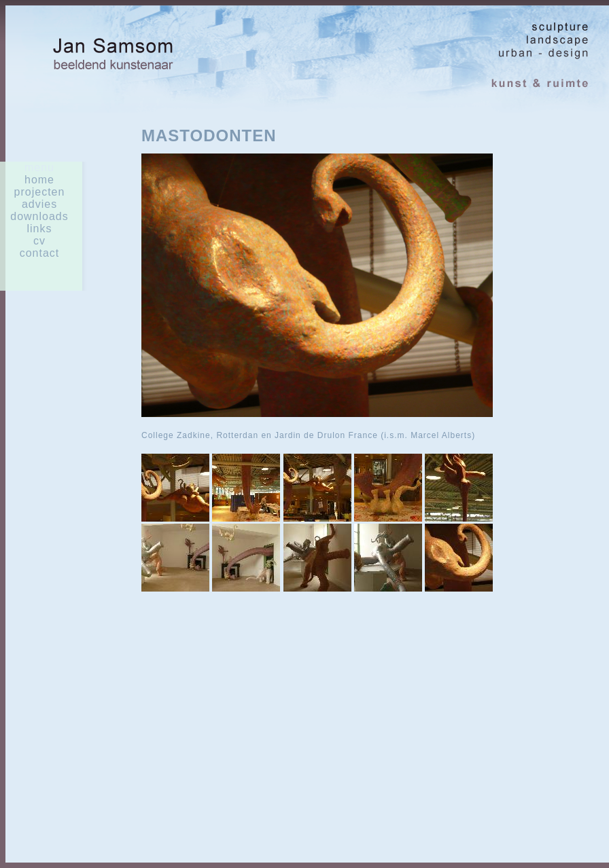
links (39, 229)
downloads (39, 216)
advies (39, 204)
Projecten (40, 192)
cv (39, 241)
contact (40, 253)
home (39, 180)
